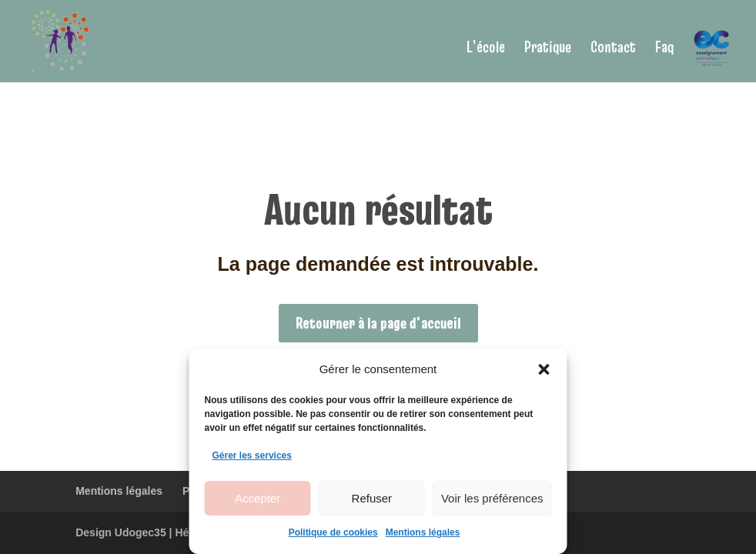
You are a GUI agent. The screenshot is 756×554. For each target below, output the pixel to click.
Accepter (258, 498)
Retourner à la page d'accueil (378, 323)
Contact (613, 50)
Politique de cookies (333, 532)
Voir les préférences (492, 498)
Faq (664, 50)
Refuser (372, 498)
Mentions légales (423, 532)
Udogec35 (140, 532)
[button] (544, 369)
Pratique (548, 50)
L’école (486, 50)
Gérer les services (252, 456)
